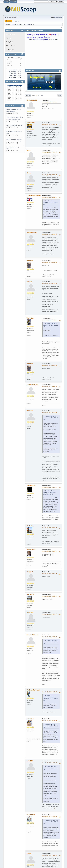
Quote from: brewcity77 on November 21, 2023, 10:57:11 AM (51, 822)
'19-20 (19, 72)
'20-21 (15, 72)
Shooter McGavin (32, 385)
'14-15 (15, 75)
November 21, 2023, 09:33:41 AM (50, 320)
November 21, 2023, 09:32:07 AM (50, 284)
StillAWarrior (31, 123)
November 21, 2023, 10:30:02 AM (50, 637)
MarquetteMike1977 (11, 111)
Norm (28, 150)
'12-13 (10, 77)
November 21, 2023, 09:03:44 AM (50, 234)
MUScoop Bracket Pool (13, 131)
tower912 (30, 261)
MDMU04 (30, 411)
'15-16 (10, 75)
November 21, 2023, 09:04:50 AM (50, 263)
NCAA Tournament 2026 (13, 109)
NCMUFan (30, 612)
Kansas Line (45, 100)
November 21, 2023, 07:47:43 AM (50, 152)
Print (60, 95)
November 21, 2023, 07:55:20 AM (50, 175)
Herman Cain (31, 549)
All (42, 95)
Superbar (9, 38)
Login (31, 39)
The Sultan (30, 318)
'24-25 (10, 70)
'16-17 (19, 74)
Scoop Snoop (18, 141)
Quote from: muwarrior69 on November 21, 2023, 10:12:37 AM (51, 642)
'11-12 (15, 77)
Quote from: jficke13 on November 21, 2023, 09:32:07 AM (51, 418)
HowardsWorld (32, 100)
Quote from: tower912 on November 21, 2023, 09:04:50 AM (51, 325)
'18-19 (10, 74)
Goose (29, 173)
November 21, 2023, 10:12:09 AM (50, 413)
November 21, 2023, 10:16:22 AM (50, 528)
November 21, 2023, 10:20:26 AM (50, 596)
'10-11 (19, 77)
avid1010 (30, 761)
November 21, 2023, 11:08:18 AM (50, 855)
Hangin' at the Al (10, 34)
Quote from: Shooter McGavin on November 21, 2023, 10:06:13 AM (50, 493)
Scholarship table (58, 17)
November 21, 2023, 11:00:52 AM (50, 763)
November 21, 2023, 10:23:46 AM (50, 614)
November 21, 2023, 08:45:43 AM (50, 197)
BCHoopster (9, 149)
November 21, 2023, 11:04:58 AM (50, 817)
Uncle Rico (30, 526)
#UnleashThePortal (33, 690)
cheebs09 (30, 572)
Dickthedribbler (32, 233)
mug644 (21, 125)
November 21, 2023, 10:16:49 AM (50, 551)
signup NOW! (54, 39)
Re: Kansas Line (46, 123)
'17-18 (15, 74)
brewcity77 (30, 719)
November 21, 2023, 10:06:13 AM (50, 387)
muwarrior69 (31, 485)
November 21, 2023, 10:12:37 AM (50, 487)
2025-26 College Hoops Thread (15, 117)
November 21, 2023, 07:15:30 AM (50, 125)
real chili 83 (31, 594)
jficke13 (29, 282)
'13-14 (19, 75)
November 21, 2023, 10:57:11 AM (50, 721)
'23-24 (15, 70)
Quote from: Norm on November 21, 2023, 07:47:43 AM (51, 203)
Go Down (28, 95)
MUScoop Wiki (10, 50)
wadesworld (31, 815)
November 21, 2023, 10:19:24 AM (50, 574)
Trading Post (9, 42)
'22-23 (19, 70)
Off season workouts (12, 147)
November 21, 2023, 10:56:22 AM (50, 692)
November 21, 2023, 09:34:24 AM (50, 366)
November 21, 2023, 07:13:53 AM (50, 102)
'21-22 (10, 72)
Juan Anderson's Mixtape (14, 119)
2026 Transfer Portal (12, 125)
